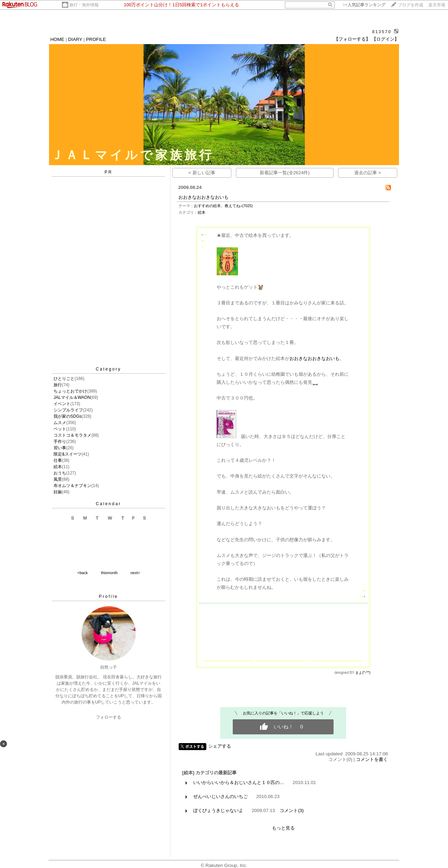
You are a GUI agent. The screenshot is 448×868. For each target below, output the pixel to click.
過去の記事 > (368, 173)
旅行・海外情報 (84, 5)
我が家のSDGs (68, 416)
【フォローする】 (352, 39)
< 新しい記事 (202, 173)
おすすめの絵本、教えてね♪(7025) (223, 206)
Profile (108, 597)
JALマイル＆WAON (72, 397)
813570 (382, 32)
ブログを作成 (411, 5)
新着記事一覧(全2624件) (285, 173)
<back (83, 573)
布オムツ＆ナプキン (72, 486)
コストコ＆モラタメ (72, 435)
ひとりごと (64, 379)
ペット (60, 429)
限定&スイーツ (68, 454)
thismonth (109, 573)
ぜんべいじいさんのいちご (220, 796)
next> (135, 573)
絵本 (58, 467)
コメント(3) (292, 810)
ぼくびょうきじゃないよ (218, 810)
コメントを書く (372, 759)
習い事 (60, 448)
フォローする (108, 717)
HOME (57, 39)
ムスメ (60, 423)
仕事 (58, 460)
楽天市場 (437, 5)
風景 (58, 479)
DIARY (75, 39)
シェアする (220, 746)
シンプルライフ (68, 410)
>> (364, 5)
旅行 (58, 385)
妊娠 (58, 492)
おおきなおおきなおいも (204, 197)
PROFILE (96, 39)
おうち (60, 473)
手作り (60, 442)
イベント (62, 404)
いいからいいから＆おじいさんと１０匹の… (239, 782)
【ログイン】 (385, 39)
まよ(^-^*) (363, 673)
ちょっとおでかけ (70, 391)
